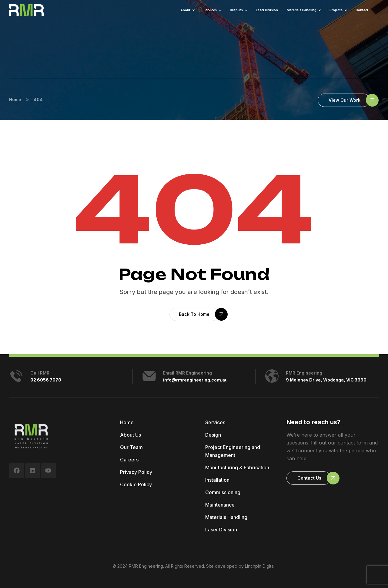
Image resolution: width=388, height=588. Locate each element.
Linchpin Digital (260, 566)
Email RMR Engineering (187, 373)
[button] (344, 100)
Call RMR (40, 373)
